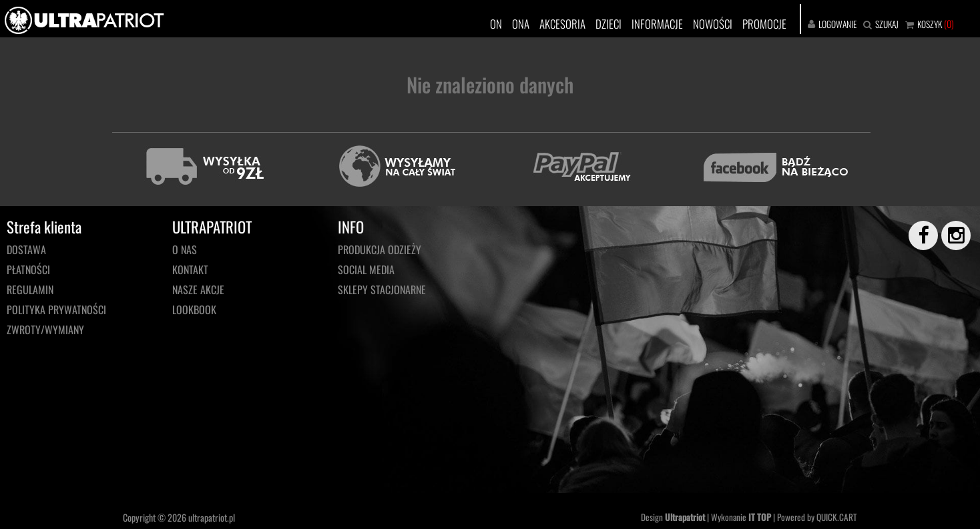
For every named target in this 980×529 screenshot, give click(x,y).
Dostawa (26, 249)
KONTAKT (190, 270)
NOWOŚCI (713, 24)
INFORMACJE (657, 24)
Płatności (28, 270)
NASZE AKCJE (198, 290)
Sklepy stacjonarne (382, 290)
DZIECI (608, 24)
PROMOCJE (764, 24)
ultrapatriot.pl (212, 517)
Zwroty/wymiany (45, 330)
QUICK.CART (837, 517)
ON (496, 24)
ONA (521, 24)
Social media (366, 270)
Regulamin (30, 290)
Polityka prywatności (56, 310)
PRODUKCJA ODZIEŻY (380, 249)
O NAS (185, 249)
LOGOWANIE (837, 24)
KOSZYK (930, 24)
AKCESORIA (562, 24)
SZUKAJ (887, 24)
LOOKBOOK (194, 310)
